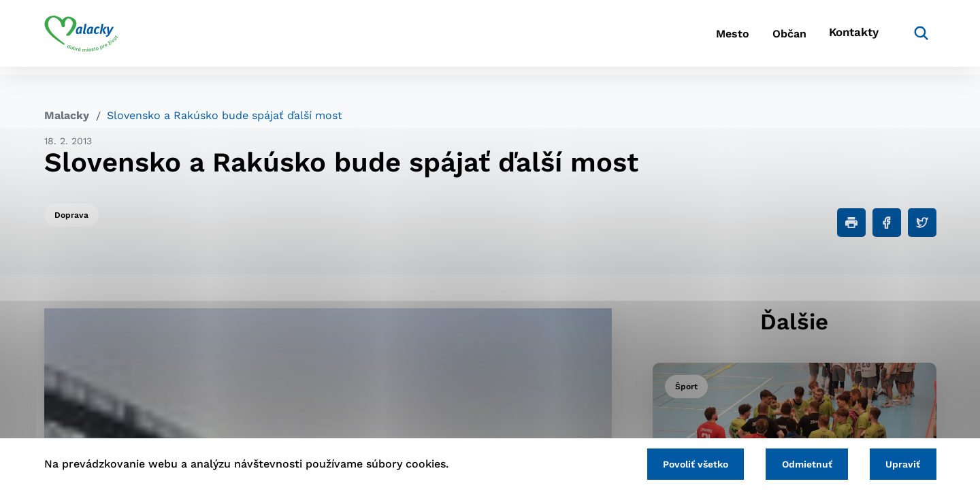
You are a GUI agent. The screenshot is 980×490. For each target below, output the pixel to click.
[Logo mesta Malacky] (81, 37)
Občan (775, 38)
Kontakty (851, 38)
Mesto (707, 38)
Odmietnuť (798, 463)
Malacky (67, 115)
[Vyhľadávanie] (916, 37)
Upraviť (900, 463)
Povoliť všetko (680, 463)
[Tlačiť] (851, 223)
